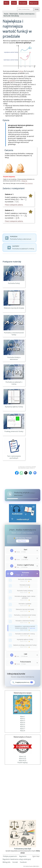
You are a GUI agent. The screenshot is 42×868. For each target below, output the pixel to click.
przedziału (12, 80)
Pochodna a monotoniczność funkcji (14, 333)
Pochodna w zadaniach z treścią (14, 382)
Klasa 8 (23, 731)
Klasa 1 (23, 717)
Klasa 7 (23, 729)
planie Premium (18, 495)
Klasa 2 (23, 719)
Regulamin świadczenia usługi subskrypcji (17, 859)
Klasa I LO (23, 756)
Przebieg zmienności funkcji (14, 430)
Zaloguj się (24, 181)
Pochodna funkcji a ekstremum (14, 357)
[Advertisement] (23, 792)
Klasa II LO (23, 758)
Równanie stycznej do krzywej (14, 307)
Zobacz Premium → (23, 541)
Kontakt (15, 862)
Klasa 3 (23, 721)
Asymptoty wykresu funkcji (14, 406)
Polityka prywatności (10, 856)
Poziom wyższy (23, 763)
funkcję (21, 71)
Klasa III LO (23, 760)
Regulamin (23, 856)
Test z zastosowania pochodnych (14, 456)
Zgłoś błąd (36, 856)
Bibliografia (6, 862)
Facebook (23, 862)
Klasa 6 (23, 727)
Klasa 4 (23, 723)
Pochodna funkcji (14, 282)
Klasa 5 (23, 725)
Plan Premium (29, 183)
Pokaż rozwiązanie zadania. (14, 205)
